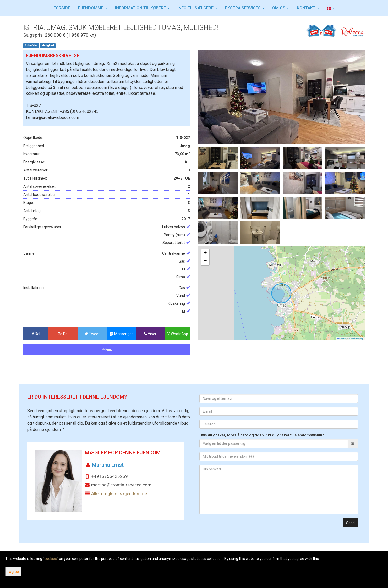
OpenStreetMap (356, 339)
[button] (331, 8)
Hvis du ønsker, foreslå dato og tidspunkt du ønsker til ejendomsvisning (262, 435)
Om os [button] (281, 8)
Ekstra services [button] (245, 8)
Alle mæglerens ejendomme (119, 493)
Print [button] (107, 350)
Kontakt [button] (308, 8)
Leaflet (342, 339)
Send (350, 523)
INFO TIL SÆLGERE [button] (197, 8)
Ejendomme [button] (93, 8)
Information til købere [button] (142, 8)
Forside (62, 8)
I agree (13, 572)
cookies (51, 559)
